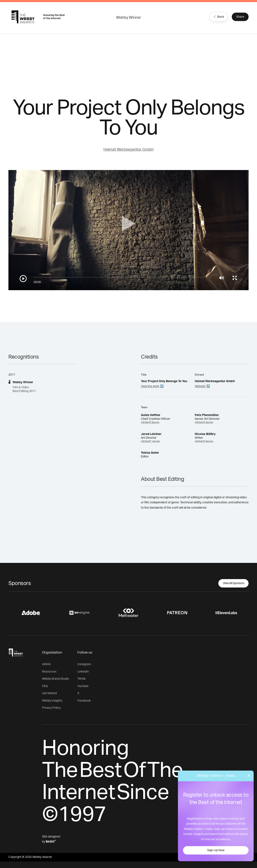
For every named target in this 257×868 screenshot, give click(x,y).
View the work (150, 386)
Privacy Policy (51, 708)
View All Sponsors (234, 583)
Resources (49, 672)
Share (240, 17)
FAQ (45, 686)
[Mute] (222, 278)
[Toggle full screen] (235, 278)
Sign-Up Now (216, 850)
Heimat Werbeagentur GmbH (128, 150)
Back (218, 17)
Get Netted (49, 693)
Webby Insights (52, 701)
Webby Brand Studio (56, 679)
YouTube (83, 686)
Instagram (84, 664)
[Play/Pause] (23, 279)
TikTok (81, 679)
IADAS (46, 664)
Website (200, 386)
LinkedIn (83, 672)
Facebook (84, 701)
